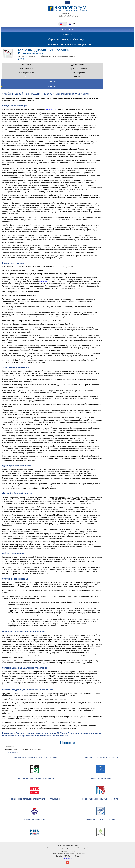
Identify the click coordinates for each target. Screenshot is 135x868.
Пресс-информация (78, 73)
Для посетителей (27, 69)
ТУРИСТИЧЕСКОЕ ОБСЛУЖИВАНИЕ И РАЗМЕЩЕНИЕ (34, 778)
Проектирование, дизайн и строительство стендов (34, 757)
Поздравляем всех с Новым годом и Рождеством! (22, 749)
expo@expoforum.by (67, 858)
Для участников (78, 65)
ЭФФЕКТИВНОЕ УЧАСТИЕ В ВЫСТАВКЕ (101, 820)
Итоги (27, 77)
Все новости (13, 753)
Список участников (27, 73)
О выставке (27, 65)
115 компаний (52, 109)
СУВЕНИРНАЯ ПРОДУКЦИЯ (101, 778)
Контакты (78, 77)
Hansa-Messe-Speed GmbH (34, 820)
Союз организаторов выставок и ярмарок (101, 799)
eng (74, 24)
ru (64, 24)
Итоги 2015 (52, 81)
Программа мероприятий (78, 69)
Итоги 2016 (52, 86)
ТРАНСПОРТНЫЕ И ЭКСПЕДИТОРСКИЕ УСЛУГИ (101, 757)
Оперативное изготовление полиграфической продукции (34, 799)
